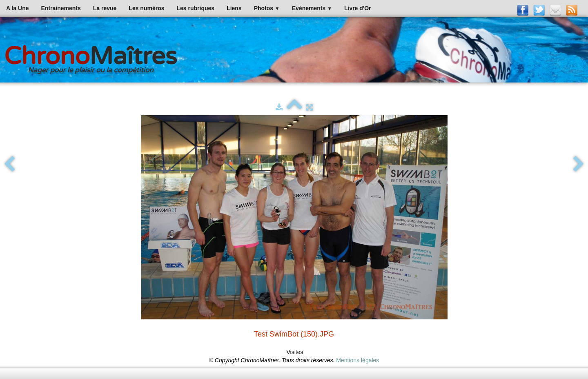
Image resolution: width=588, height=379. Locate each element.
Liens (234, 8)
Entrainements (61, 8)
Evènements (312, 8)
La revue (105, 8)
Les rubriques (195, 8)
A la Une (18, 8)
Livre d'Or (358, 8)
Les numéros (146, 8)
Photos (267, 8)
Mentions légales (357, 360)
